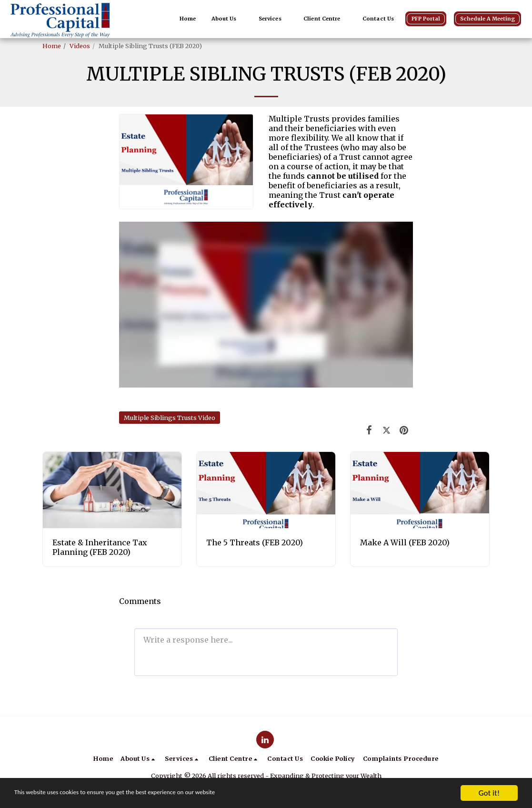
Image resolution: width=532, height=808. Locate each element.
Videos (80, 46)
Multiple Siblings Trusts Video (170, 418)
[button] (227, 19)
